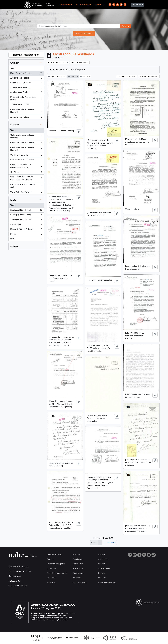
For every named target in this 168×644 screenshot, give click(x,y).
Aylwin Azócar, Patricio (26, 93)
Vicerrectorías (104, 568)
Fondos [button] (99, 5)
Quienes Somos (66, 5)
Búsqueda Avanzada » (84, 33)
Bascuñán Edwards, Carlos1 (26, 160)
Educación (51, 568)
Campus (102, 554)
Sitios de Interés (84, 5)
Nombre (15, 125)
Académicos (78, 568)
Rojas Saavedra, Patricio (26, 74)
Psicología (51, 578)
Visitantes (77, 578)
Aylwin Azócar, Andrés (26, 105)
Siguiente (111, 542)
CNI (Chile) (26, 173)
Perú (26, 239)
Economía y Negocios (56, 564)
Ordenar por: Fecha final (126, 77)
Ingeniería (51, 582)
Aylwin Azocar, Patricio (26, 78)
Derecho (50, 559)
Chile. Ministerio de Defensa (26, 143)
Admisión (76, 554)
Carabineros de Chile (26, 155)
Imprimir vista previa (57, 77)
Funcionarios (78, 573)
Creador (15, 63)
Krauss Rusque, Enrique (26, 83)
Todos (13, 68)
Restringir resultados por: (26, 55)
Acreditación (103, 559)
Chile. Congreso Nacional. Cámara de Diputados (26, 166)
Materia (14, 246)
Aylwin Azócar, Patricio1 (26, 88)
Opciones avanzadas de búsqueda (67, 70)
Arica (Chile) (26, 225)
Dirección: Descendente (148, 77)
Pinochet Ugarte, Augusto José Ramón (26, 98)
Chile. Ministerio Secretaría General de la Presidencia (26, 178)
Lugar (13, 200)
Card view (73, 77)
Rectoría (102, 564)
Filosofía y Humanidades (57, 573)
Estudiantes (77, 559)
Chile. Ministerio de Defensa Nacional (26, 111)
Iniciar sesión (137, 5)
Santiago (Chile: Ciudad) (26, 215)
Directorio (102, 573)
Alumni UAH (78, 564)
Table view (85, 77)
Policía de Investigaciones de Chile (26, 186)
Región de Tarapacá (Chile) (26, 230)
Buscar (125, 26)
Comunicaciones (79, 582)
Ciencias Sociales (54, 554)
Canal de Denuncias (107, 582)
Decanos (102, 578)
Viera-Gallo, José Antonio (26, 192)
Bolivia (26, 234)
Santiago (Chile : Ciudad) (26, 211)
